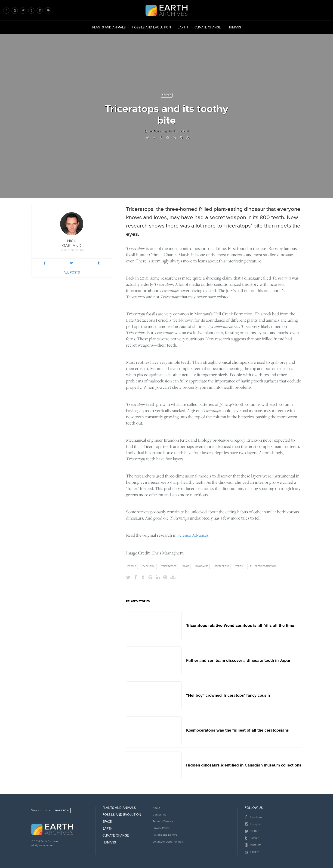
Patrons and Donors (165, 835)
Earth (183, 27)
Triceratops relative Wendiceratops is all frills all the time (240, 625)
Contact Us (159, 815)
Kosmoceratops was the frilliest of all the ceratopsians (237, 730)
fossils (132, 566)
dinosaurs (202, 566)
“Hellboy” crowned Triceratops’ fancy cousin (228, 695)
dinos (186, 566)
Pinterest (253, 845)
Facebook (253, 817)
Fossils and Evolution (152, 27)
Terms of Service (163, 821)
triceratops (169, 566)
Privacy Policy (161, 828)
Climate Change (208, 27)
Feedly (252, 852)
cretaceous (222, 566)
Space (107, 822)
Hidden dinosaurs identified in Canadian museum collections (244, 765)
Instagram (253, 824)
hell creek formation (262, 566)
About (156, 808)
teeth (239, 566)
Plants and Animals (109, 27)
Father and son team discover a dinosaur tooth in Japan (239, 660)
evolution (149, 566)
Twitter (252, 831)
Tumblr (252, 838)
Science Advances (193, 535)
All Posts (72, 272)
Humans (234, 27)
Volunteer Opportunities (168, 842)
